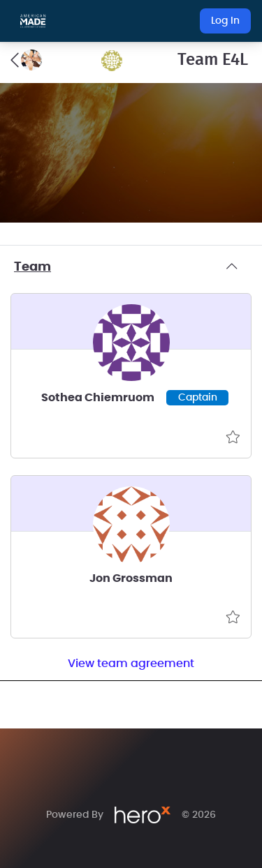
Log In (225, 21)
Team (131, 267)
